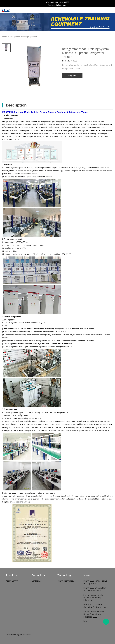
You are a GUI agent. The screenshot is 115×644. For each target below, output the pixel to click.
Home (5, 37)
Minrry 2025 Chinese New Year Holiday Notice (95, 589)
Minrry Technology (66, 581)
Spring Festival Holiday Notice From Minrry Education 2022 (94, 614)
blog (85, 621)
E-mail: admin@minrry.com (58, 5)
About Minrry (12, 581)
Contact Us (36, 581)
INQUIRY (72, 75)
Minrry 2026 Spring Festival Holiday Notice (95, 582)
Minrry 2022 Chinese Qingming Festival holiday (95, 606)
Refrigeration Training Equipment (23, 37)
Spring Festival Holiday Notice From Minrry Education (94, 598)
